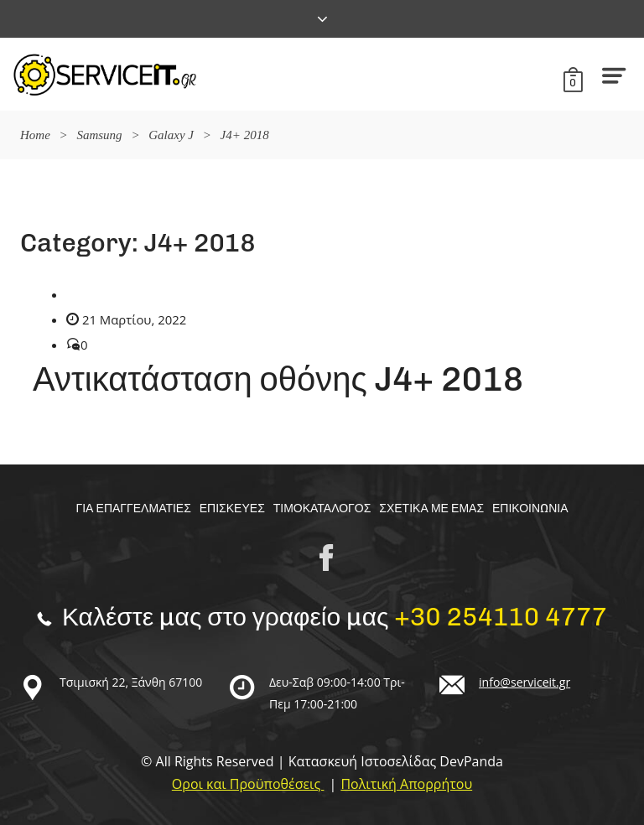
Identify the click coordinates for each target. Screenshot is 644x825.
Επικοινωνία (530, 508)
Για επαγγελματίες (133, 508)
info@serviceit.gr (525, 682)
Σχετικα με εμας (431, 508)
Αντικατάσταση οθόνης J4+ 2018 (278, 379)
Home (35, 135)
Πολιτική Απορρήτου (406, 784)
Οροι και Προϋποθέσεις (248, 784)
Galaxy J (171, 135)
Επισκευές (232, 508)
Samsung (99, 135)
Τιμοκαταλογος (322, 508)
